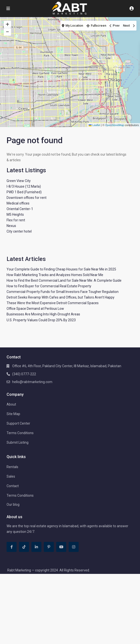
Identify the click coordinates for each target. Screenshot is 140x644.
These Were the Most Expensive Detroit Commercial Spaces (53, 303)
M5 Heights (15, 215)
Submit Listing (18, 442)
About (11, 404)
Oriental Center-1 (20, 209)
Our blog (13, 504)
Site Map (13, 414)
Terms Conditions (20, 433)
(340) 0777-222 (24, 374)
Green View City (19, 181)
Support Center (18, 423)
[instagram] (74, 547)
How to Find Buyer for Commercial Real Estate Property (49, 286)
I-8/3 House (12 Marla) (24, 186)
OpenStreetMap (115, 125)
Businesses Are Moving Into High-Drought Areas (43, 314)
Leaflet (94, 125)
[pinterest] (49, 547)
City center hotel (19, 231)
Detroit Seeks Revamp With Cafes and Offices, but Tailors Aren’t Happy (61, 297)
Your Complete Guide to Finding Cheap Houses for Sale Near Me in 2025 (61, 269)
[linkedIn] (36, 547)
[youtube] (61, 547)
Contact (13, 486)
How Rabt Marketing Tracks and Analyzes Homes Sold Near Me (55, 275)
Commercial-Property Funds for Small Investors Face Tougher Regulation (63, 292)
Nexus (11, 226)
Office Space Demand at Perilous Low (35, 309)
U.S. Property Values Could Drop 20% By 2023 (41, 320)
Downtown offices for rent (27, 198)
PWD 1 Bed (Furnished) (24, 192)
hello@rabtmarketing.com (32, 382)
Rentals (12, 467)
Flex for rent (16, 220)
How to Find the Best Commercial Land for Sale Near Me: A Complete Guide (64, 280)
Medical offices (18, 203)
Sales (11, 476)
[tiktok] (24, 547)
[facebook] (12, 547)
